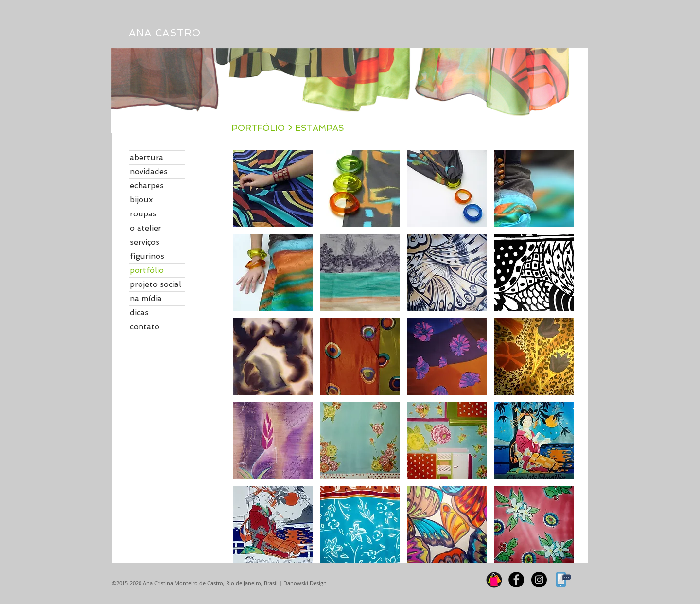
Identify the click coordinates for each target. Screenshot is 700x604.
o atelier (146, 228)
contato (145, 327)
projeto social (156, 284)
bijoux (141, 200)
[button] (273, 189)
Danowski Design (304, 583)
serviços (145, 242)
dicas (139, 312)
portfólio (147, 270)
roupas (143, 214)
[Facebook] (516, 580)
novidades (149, 171)
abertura (147, 157)
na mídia (146, 298)
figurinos (147, 256)
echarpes (147, 186)
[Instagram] (539, 580)
